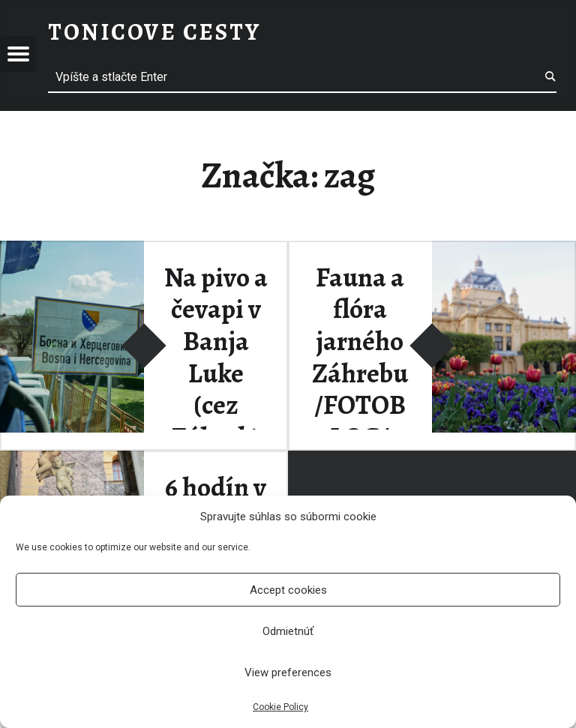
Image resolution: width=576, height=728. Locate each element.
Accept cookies (288, 590)
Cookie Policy (280, 707)
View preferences (288, 673)
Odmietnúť (288, 631)
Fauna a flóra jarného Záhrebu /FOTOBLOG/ (360, 357)
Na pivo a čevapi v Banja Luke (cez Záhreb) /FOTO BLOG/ (216, 389)
